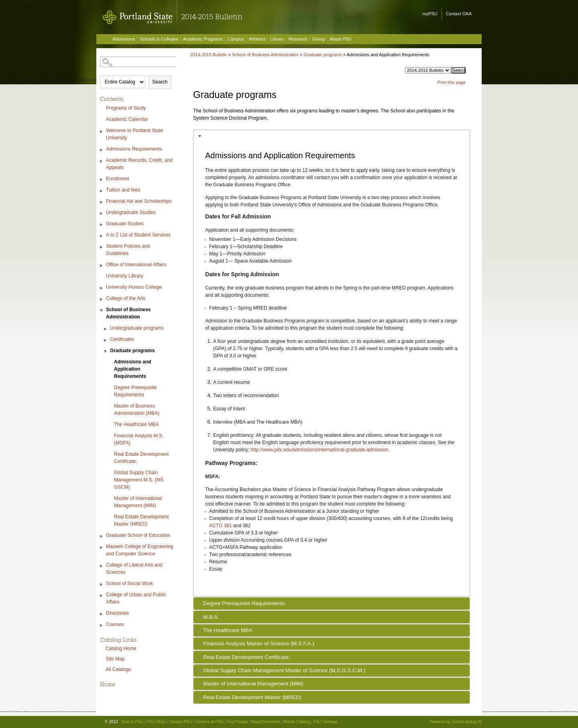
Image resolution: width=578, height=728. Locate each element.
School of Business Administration (128, 313)
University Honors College (134, 287)
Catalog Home (121, 648)
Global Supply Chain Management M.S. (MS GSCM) (139, 480)
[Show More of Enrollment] (102, 180)
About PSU (340, 39)
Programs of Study (126, 108)
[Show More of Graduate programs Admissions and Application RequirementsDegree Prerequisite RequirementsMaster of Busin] (106, 352)
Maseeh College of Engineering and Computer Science (139, 550)
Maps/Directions (266, 722)
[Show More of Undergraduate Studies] (102, 213)
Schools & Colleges (159, 39)
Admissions (124, 39)
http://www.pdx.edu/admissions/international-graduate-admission (319, 450)
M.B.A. (211, 617)
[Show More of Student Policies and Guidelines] (102, 247)
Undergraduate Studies (131, 212)
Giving (319, 39)
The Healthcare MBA (136, 424)
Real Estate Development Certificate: (141, 458)
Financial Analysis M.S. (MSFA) (139, 439)
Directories (117, 613)
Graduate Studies (125, 224)
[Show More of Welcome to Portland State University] (102, 132)
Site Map (115, 659)
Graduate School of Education (138, 535)
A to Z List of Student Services (138, 235)
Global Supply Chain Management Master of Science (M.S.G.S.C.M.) (284, 670)
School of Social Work (129, 583)
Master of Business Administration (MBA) (137, 410)
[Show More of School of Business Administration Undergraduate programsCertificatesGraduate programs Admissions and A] (102, 311)
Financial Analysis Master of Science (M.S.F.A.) (258, 643)
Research (298, 39)
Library (277, 39)
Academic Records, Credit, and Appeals (139, 164)
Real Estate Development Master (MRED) (141, 520)
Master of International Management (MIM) (138, 502)
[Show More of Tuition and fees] (102, 191)
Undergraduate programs (137, 328)
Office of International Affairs (136, 265)
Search (160, 82)
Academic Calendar (127, 119)
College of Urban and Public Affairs (136, 598)
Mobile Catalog (297, 722)
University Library (125, 276)
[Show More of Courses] (102, 625)
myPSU (430, 14)
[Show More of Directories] (102, 614)
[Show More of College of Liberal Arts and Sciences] (102, 566)
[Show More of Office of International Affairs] (102, 266)
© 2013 (111, 722)
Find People (237, 722)
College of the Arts (126, 298)
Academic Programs (203, 39)
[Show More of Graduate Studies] (102, 225)
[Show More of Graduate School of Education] (102, 536)
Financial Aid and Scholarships (139, 201)
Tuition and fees (123, 190)
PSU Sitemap (325, 722)
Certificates (122, 339)
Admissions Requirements (134, 149)
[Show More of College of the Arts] (102, 299)
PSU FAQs (156, 722)
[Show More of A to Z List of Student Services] (102, 236)
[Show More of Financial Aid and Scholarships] (102, 202)
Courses (115, 624)
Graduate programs (132, 351)
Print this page (452, 82)
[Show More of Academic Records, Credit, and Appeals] (102, 161)
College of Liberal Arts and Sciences (134, 569)
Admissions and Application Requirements (133, 369)
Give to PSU (132, 722)
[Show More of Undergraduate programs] (106, 329)
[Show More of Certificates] (106, 340)
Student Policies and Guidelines (128, 250)
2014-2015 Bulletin (209, 55)
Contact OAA (459, 14)
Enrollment (117, 179)
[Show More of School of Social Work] (102, 584)
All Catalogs (118, 669)
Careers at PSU (210, 722)
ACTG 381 (221, 526)
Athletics (257, 39)
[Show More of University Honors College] (102, 288)
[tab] (332, 136)
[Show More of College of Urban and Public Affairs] (102, 596)
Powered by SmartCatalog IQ (456, 722)
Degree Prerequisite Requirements (135, 391)
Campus (236, 39)
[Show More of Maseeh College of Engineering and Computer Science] (102, 548)
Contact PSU (181, 722)
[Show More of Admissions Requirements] (102, 150)
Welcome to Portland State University (135, 134)
